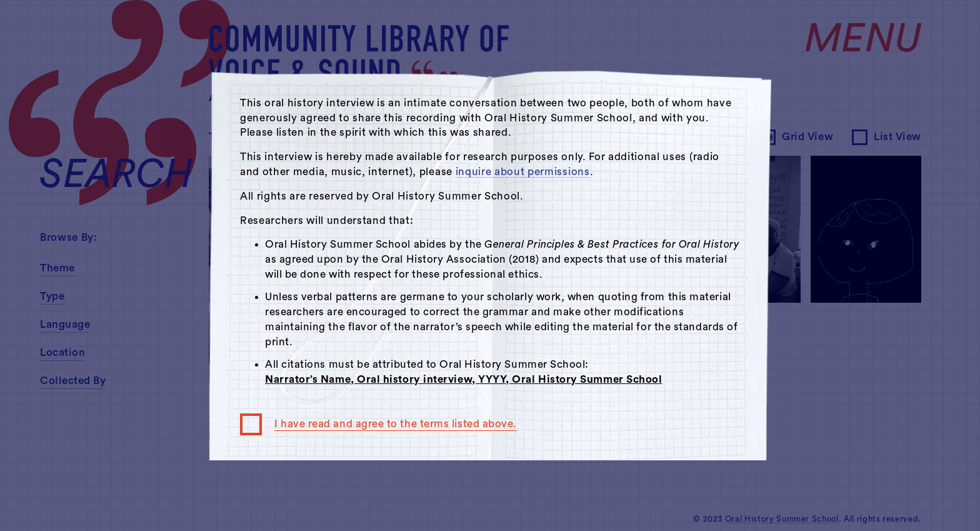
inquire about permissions (523, 172)
